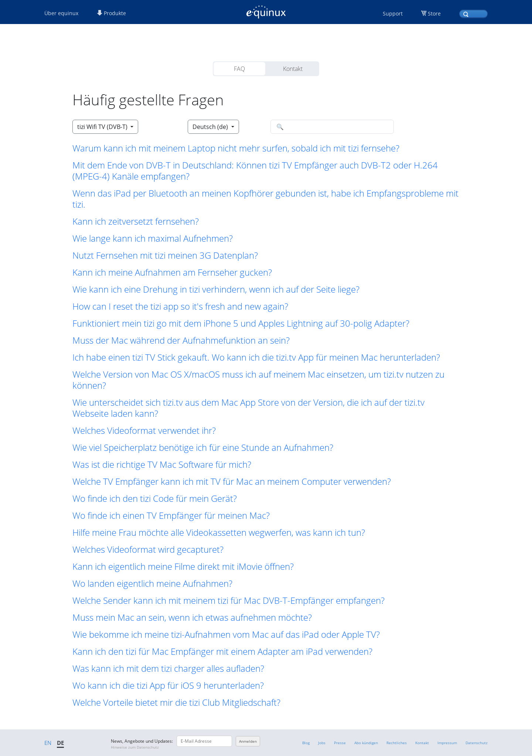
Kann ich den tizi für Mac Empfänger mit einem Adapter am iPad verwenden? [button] (222, 651)
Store (434, 13)
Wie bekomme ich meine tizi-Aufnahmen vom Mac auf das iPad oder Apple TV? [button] (226, 634)
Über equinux (61, 13)
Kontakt (293, 69)
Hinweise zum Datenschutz (135, 747)
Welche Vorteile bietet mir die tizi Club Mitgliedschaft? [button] (176, 702)
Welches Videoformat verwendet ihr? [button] (144, 430)
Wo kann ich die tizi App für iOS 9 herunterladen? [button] (168, 685)
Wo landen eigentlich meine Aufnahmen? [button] (152, 583)
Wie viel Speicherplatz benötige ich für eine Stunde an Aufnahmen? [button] (203, 447)
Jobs (322, 743)
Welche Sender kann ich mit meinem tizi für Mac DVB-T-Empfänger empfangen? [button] (229, 600)
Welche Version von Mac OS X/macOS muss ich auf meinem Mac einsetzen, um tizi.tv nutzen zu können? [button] (258, 380)
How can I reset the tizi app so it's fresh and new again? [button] (180, 306)
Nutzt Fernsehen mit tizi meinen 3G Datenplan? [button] (165, 255)
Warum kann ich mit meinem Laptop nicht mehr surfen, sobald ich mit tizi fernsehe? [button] (236, 148)
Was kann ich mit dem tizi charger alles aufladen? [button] (168, 668)
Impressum (447, 743)
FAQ (239, 69)
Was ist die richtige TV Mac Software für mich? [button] (162, 464)
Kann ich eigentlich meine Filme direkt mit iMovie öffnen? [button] (183, 566)
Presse (340, 743)
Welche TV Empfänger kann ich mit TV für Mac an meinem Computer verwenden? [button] (232, 481)
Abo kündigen (366, 743)
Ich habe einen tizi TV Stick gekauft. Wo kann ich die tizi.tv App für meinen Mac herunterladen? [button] (256, 357)
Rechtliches (397, 743)
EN (48, 743)
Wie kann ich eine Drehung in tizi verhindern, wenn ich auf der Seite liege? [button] (216, 289)
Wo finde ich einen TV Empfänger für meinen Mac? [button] (171, 515)
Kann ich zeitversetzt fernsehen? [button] (136, 221)
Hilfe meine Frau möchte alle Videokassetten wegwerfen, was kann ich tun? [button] (219, 532)
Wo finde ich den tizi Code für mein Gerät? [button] (155, 498)
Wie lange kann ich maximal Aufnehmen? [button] (153, 238)
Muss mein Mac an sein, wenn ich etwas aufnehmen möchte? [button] (192, 617)
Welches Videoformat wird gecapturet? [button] (148, 549)
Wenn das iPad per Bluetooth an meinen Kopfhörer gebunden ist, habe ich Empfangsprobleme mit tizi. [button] (265, 199)
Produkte (111, 13)
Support (393, 13)
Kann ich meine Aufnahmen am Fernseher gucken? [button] (172, 272)
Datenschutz (477, 743)
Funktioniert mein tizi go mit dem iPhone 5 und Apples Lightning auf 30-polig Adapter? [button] (241, 323)
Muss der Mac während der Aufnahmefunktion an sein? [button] (181, 340)
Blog (306, 743)
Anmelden (248, 741)
